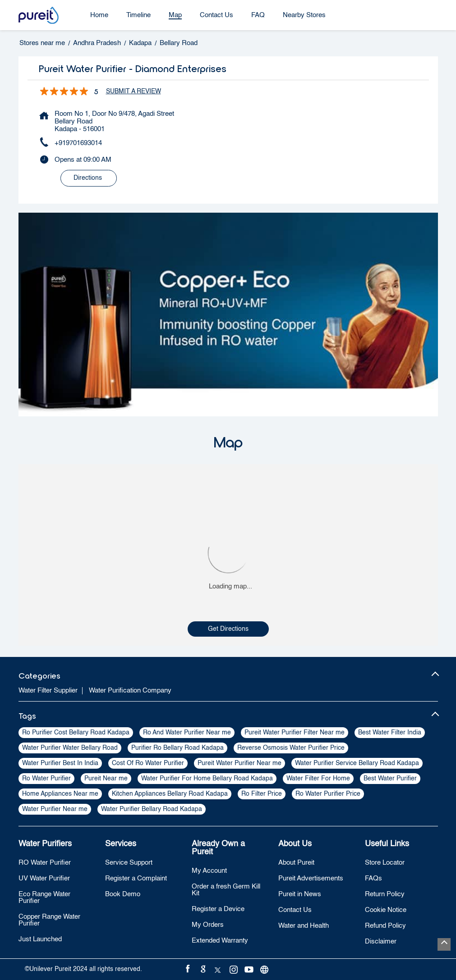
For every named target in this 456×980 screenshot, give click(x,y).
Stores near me (42, 43)
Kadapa (140, 43)
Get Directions (228, 629)
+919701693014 (78, 143)
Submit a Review (134, 91)
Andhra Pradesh (97, 43)
